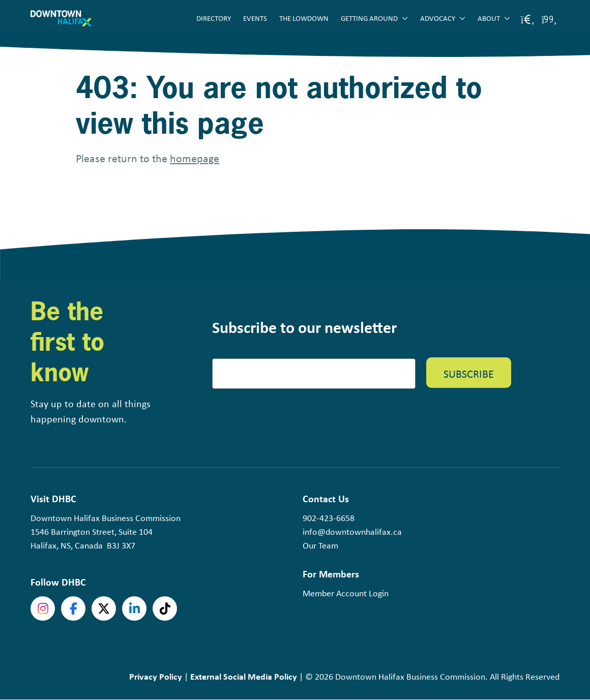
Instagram (43, 608)
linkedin (134, 608)
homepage (195, 158)
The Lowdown (304, 18)
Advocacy (438, 18)
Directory (214, 18)
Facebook (73, 608)
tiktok (165, 608)
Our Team (320, 545)
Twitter (104, 608)
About (489, 18)
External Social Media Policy (244, 676)
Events (255, 18)
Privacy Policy (156, 676)
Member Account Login (346, 593)
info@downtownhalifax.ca (352, 531)
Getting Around (369, 18)
